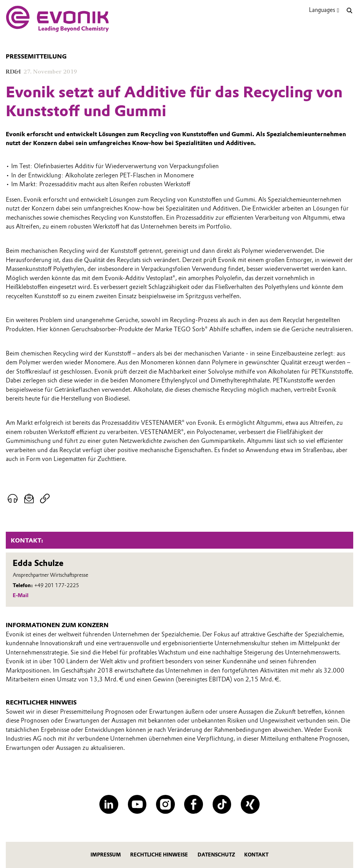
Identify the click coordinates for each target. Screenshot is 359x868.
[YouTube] (137, 804)
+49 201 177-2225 (57, 585)
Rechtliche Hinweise (159, 855)
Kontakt (256, 855)
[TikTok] (222, 804)
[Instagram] (165, 804)
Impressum (106, 855)
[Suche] (349, 10)
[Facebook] (194, 804)
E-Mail (21, 595)
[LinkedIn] (109, 804)
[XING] (250, 804)
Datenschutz (216, 855)
